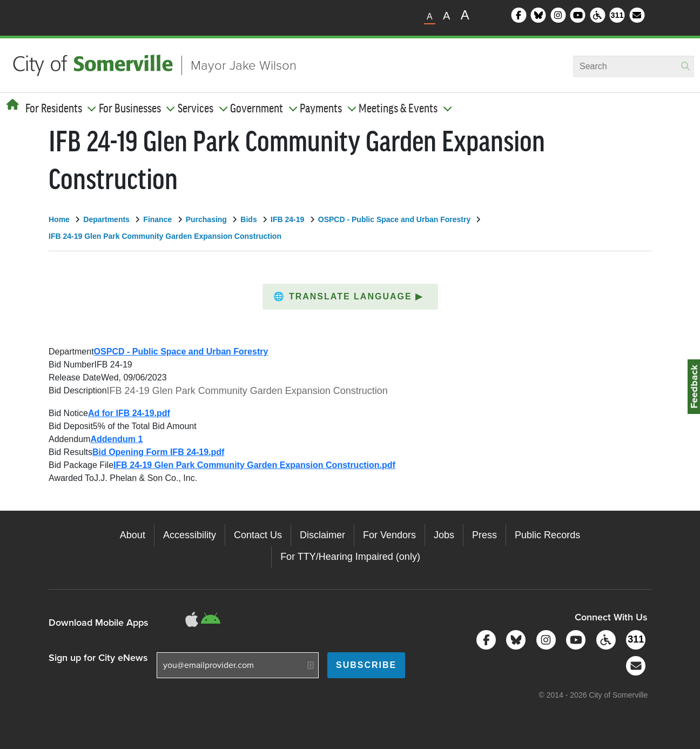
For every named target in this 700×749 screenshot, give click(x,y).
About (133, 535)
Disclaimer (322, 535)
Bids (248, 219)
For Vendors (389, 535)
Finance (157, 219)
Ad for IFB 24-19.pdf (129, 413)
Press (484, 535)
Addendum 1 (116, 439)
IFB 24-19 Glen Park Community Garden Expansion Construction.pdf (254, 465)
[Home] (13, 105)
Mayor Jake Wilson (244, 65)
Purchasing (206, 219)
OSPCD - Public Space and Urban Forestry (394, 219)
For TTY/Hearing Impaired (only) (350, 557)
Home (59, 219)
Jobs (444, 535)
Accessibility (190, 535)
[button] (350, 297)
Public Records (547, 535)
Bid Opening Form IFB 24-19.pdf (158, 452)
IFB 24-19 (287, 219)
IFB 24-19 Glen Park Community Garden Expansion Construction (165, 236)
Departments (106, 219)
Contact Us (258, 535)
